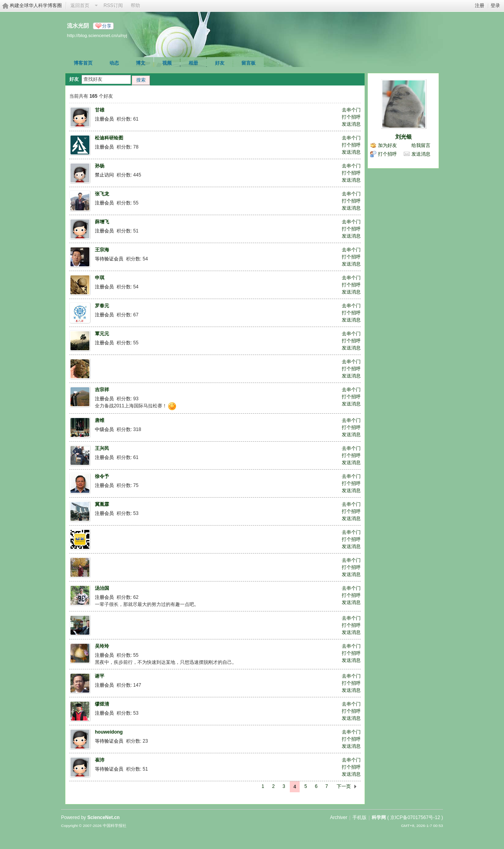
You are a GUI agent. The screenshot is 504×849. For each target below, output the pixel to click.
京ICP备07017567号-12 (415, 817)
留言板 (248, 63)
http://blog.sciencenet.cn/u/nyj (97, 35)
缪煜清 (102, 704)
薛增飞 (102, 222)
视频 (167, 63)
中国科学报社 (115, 826)
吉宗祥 (102, 390)
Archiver (339, 817)
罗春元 (102, 306)
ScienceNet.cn (104, 817)
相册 (193, 63)
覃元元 (102, 334)
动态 (114, 63)
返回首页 (80, 6)
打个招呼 (351, 117)
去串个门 (351, 110)
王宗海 (102, 250)
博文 (141, 63)
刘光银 (404, 137)
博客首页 (83, 63)
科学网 (379, 817)
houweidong (109, 732)
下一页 (344, 786)
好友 (220, 63)
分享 (107, 26)
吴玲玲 (102, 646)
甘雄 (100, 110)
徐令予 (102, 476)
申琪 (100, 278)
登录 (495, 6)
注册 (480, 6)
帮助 (135, 6)
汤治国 (102, 588)
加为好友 (387, 145)
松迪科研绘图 (109, 138)
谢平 (100, 676)
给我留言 (421, 145)
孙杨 (100, 166)
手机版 (359, 817)
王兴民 (102, 448)
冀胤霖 (102, 504)
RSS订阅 (113, 6)
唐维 (100, 420)
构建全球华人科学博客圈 (36, 6)
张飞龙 (102, 194)
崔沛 (100, 760)
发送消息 (351, 124)
